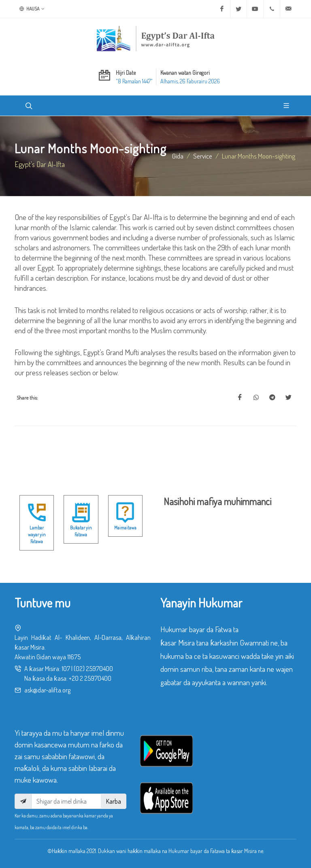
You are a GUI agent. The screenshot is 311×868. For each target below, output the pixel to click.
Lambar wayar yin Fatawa (37, 535)
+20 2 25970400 (90, 678)
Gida (178, 156)
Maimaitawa (125, 528)
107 (66, 669)
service (203, 156)
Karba (114, 801)
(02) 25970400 (93, 669)
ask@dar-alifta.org (47, 690)
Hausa (32, 9)
